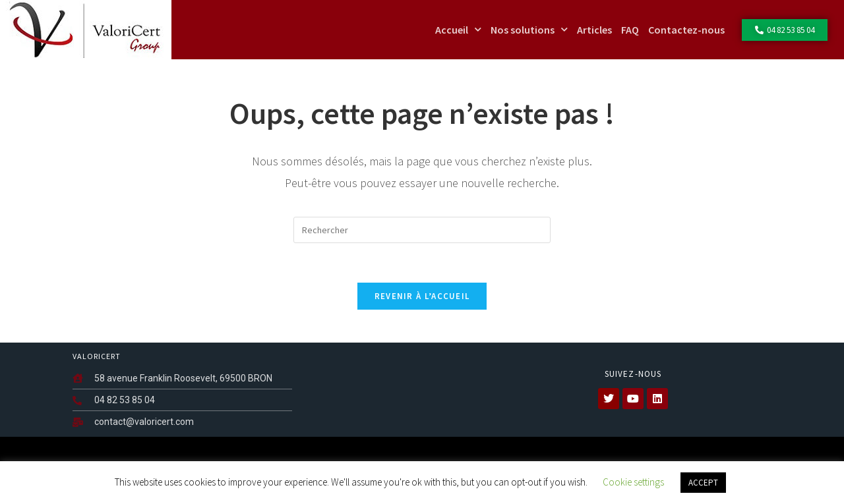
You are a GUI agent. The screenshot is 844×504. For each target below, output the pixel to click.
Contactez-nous (686, 30)
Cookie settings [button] (633, 482)
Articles (594, 30)
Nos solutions (529, 29)
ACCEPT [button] (703, 483)
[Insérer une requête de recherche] (422, 230)
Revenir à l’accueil (422, 296)
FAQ (630, 30)
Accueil (458, 29)
